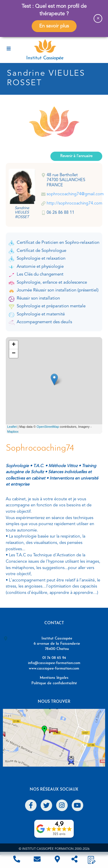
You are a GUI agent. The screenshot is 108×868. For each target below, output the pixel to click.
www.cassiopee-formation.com (54, 669)
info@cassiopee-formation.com (54, 663)
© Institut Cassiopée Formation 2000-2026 (54, 849)
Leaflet (12, 427)
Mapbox (13, 432)
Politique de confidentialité (54, 683)
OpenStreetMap (48, 427)
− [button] (14, 354)
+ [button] (14, 345)
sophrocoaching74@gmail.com (75, 194)
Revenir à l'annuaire (76, 156)
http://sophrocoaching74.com (74, 203)
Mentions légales (54, 678)
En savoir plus (54, 26)
